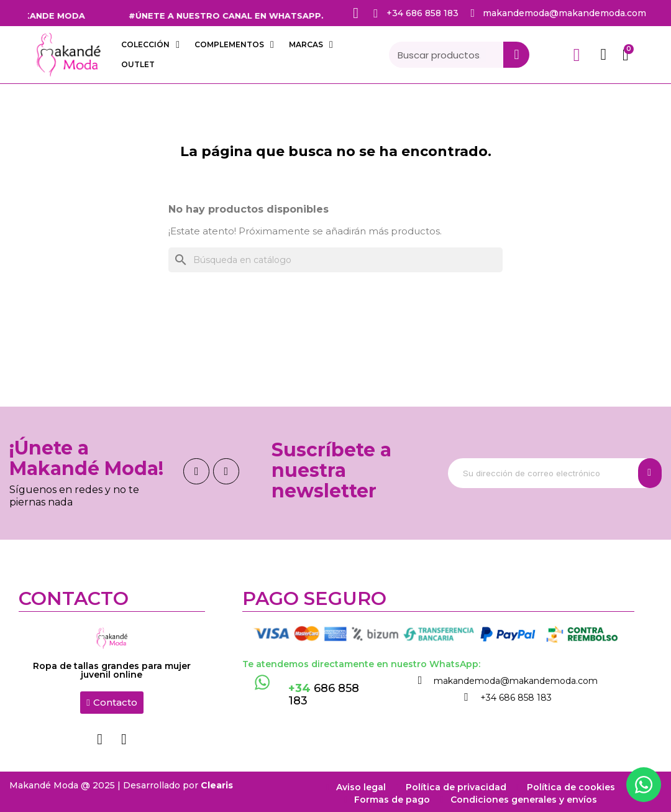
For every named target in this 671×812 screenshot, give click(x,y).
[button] (112, 703)
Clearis (217, 782)
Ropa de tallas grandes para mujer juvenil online (112, 670)
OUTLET (138, 64)
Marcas (311, 45)
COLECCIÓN (150, 45)
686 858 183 (324, 694)
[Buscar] (335, 260)
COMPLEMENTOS (234, 45)
